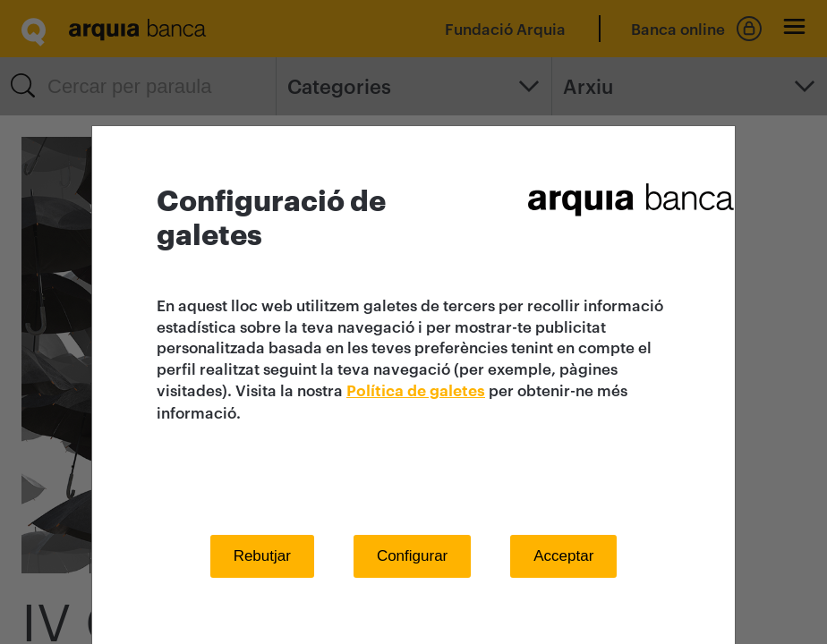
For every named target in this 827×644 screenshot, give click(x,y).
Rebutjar (262, 556)
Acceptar (563, 556)
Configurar (412, 556)
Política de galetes (416, 391)
